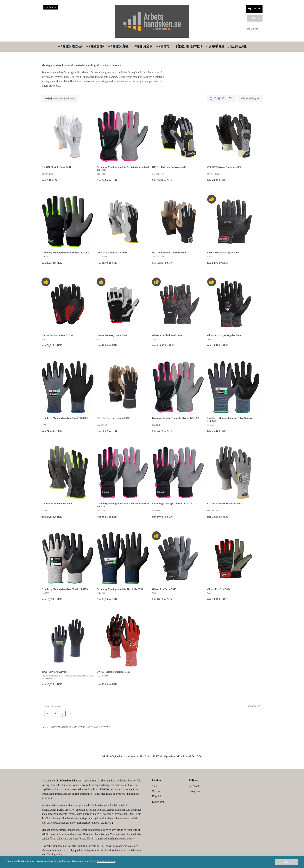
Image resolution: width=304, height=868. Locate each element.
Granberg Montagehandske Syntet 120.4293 (65, 253)
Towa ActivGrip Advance (55, 672)
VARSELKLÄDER (144, 46)
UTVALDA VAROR (237, 46)
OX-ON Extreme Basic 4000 (57, 503)
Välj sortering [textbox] (248, 98)
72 (229, 98)
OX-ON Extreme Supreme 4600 (169, 167)
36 (221, 98)
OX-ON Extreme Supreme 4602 (224, 167)
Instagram (194, 791)
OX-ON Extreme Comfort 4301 (114, 418)
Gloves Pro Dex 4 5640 (164, 589)
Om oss (156, 791)
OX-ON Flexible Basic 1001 (56, 167)
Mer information (106, 861)
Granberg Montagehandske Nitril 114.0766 (120, 589)
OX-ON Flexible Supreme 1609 (114, 672)
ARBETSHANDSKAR (72, 46)
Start (155, 786)
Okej (287, 862)
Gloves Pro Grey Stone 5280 (112, 335)
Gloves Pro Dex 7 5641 (219, 589)
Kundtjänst (158, 802)
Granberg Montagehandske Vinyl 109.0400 (65, 418)
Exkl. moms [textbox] (253, 29)
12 (213, 98)
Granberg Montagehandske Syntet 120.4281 (176, 418)
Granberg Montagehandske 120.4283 (172, 503)
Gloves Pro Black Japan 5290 (223, 253)
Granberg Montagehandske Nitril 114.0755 (65, 589)
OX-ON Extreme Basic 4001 (112, 253)
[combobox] (254, 29)
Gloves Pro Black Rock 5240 (167, 335)
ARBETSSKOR (97, 46)
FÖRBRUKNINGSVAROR (189, 46)
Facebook (194, 786)
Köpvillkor (158, 796)
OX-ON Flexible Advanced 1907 (225, 503)
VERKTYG (164, 46)
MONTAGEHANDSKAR (86, 727)
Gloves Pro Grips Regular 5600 (224, 335)
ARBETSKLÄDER (120, 46)
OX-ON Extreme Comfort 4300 (169, 253)
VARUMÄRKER (217, 46)
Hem (44, 727)
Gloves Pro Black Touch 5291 (57, 335)
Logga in (49, 7)
